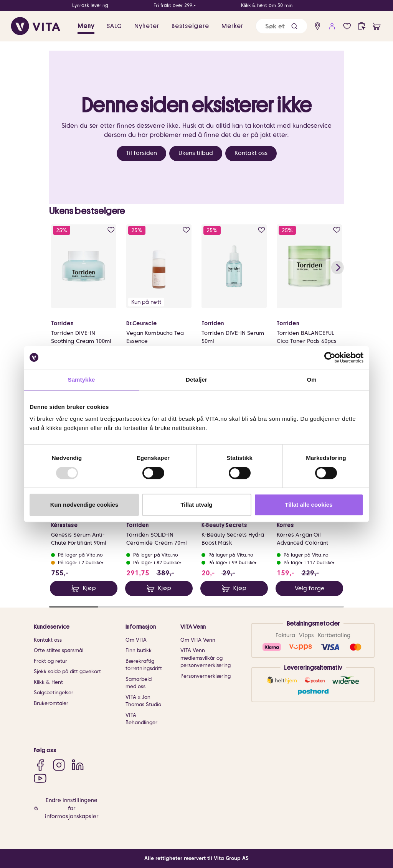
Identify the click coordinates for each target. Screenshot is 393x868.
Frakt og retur (50, 661)
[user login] (332, 26)
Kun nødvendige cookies (84, 505)
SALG (114, 26)
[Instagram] (59, 765)
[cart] (377, 26)
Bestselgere (190, 26)
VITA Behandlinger (141, 719)
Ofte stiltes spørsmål (59, 650)
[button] (294, 26)
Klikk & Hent (48, 682)
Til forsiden (141, 153)
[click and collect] (362, 26)
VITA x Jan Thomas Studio (143, 701)
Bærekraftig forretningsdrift (144, 665)
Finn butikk (139, 650)
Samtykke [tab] (82, 380)
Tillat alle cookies (309, 505)
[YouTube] (40, 778)
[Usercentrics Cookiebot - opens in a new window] (330, 357)
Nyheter (147, 26)
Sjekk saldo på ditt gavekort (67, 671)
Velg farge (310, 588)
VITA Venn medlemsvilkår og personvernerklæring (206, 658)
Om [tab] (311, 380)
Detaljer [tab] (196, 380)
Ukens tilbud (196, 153)
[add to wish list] (111, 230)
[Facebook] (40, 765)
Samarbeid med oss (139, 683)
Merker (232, 26)
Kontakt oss (251, 153)
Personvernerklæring (206, 676)
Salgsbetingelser (54, 693)
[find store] (318, 26)
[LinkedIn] (78, 765)
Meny (86, 26)
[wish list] (347, 26)
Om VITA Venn (198, 640)
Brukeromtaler (51, 703)
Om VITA (136, 640)
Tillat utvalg (196, 505)
